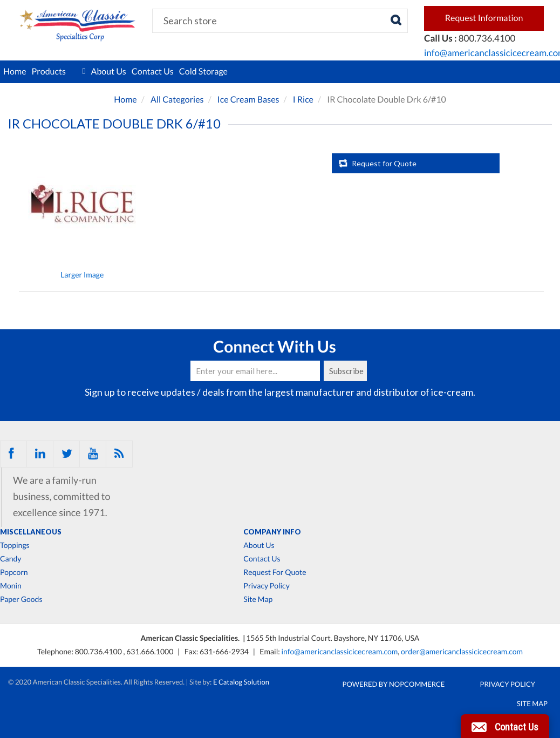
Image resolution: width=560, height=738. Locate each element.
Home (15, 72)
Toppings (15, 545)
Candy (11, 559)
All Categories (177, 100)
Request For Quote (275, 572)
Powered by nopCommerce (394, 684)
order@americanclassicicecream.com (462, 651)
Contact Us (153, 72)
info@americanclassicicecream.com (339, 651)
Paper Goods (21, 599)
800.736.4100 (99, 651)
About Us (109, 72)
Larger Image (82, 275)
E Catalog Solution (241, 682)
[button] (505, 726)
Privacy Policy (266, 586)
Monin (11, 586)
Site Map (258, 599)
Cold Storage (203, 72)
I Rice (303, 100)
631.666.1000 (151, 651)
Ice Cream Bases (248, 100)
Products (59, 72)
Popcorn (14, 572)
